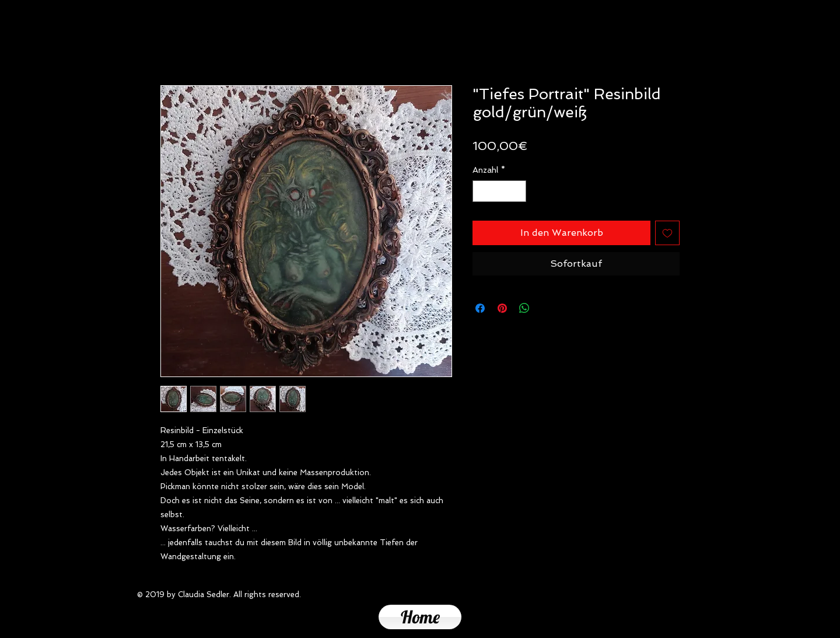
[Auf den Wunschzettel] (667, 233)
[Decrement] (482, 191)
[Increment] (517, 191)
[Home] (420, 617)
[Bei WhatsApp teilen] (524, 308)
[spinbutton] (499, 191)
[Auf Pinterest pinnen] (502, 308)
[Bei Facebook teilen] (480, 308)
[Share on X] (547, 308)
